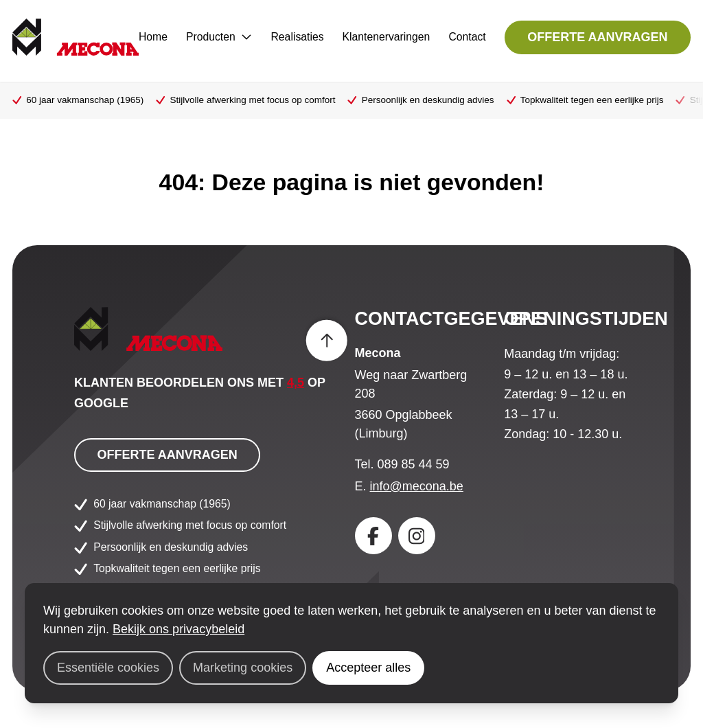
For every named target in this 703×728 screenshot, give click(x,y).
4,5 (296, 383)
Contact (467, 37)
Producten (219, 37)
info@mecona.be (417, 486)
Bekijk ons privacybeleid (178, 629)
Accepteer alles (368, 668)
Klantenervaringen (387, 37)
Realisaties (297, 37)
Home (153, 37)
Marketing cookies (243, 668)
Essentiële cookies (108, 668)
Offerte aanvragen (597, 37)
